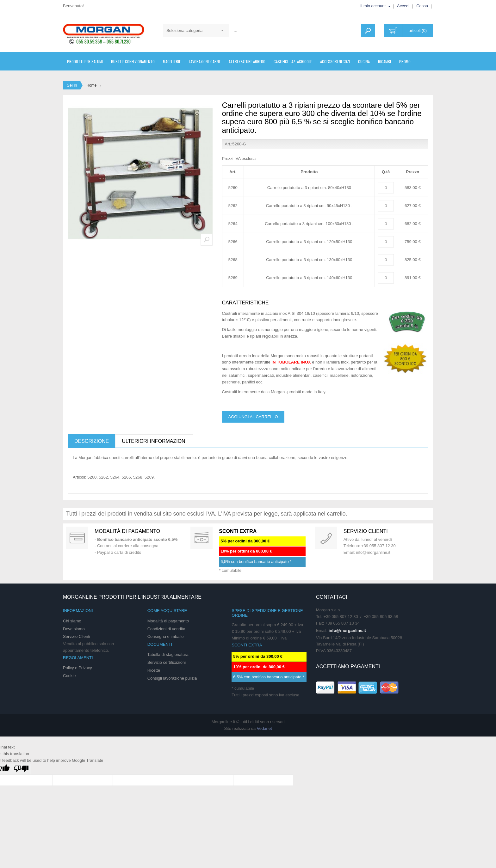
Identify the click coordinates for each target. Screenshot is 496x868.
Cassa (422, 6)
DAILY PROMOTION (201, 538)
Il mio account (373, 6)
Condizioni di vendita (166, 629)
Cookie (69, 676)
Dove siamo (74, 629)
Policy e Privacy (77, 668)
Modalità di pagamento (127, 531)
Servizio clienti (366, 531)
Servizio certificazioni (167, 662)
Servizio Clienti (77, 636)
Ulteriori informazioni (154, 441)
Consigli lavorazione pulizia (172, 678)
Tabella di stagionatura (168, 654)
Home (91, 85)
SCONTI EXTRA (238, 531)
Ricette (154, 670)
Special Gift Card (77, 538)
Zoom (207, 240)
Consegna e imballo (166, 636)
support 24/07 (326, 538)
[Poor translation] (21, 769)
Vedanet (264, 728)
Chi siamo (72, 621)
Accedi (403, 6)
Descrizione (92, 441)
